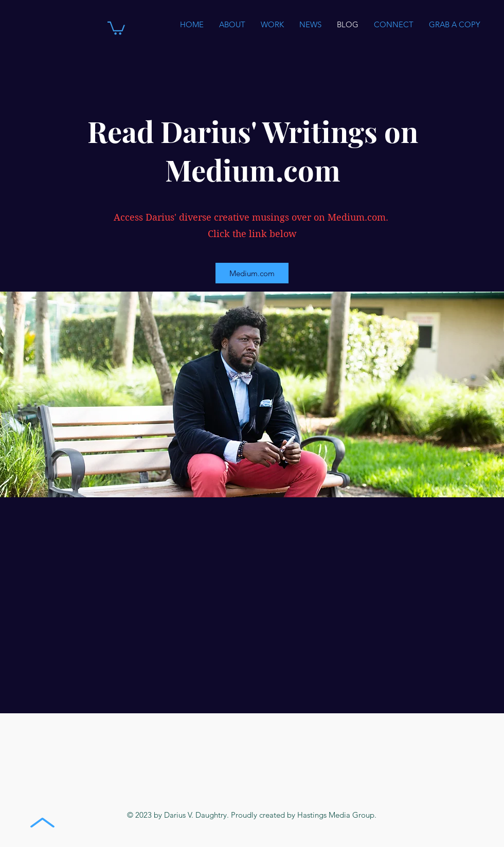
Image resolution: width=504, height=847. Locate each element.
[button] (116, 28)
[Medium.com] (252, 273)
